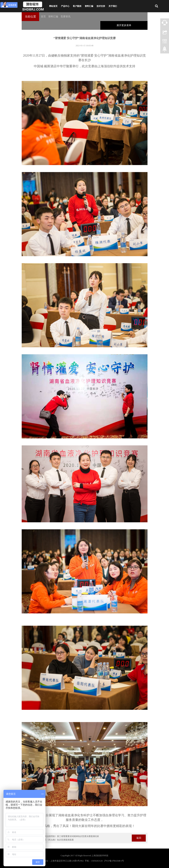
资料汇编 (89, 6)
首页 (43, 17)
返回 (139, 838)
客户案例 (77, 6)
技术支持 (101, 6)
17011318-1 (117, 861)
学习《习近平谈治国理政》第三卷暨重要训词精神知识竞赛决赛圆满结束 (65, 836)
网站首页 (53, 6)
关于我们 (113, 6)
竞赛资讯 (66, 17)
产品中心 (65, 6)
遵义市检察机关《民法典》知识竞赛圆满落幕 (53, 840)
